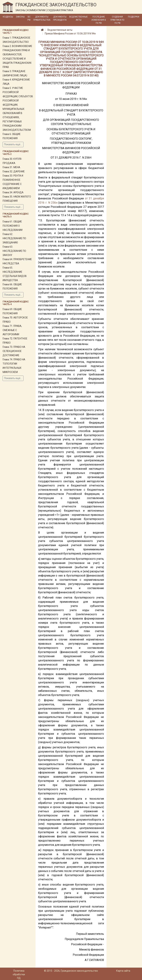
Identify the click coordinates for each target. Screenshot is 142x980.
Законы (20, 17)
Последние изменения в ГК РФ (99, 20)
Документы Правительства (42, 18)
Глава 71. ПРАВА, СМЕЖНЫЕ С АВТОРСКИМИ (12, 330)
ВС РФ (29, 18)
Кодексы (8, 17)
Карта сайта (123, 971)
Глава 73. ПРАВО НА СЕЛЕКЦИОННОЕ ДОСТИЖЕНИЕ (14, 351)
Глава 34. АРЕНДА (13, 192)
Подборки (134, 17)
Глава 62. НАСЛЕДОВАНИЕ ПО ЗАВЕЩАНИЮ (14, 238)
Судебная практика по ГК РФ (117, 20)
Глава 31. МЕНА (11, 167)
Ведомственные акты (78, 18)
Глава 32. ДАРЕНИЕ (14, 171)
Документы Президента (60, 18)
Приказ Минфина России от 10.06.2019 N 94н (70, 34)
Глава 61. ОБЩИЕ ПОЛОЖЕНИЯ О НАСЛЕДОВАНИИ (13, 226)
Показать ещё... (13, 144)
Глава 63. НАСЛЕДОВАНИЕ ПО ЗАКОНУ (14, 251)
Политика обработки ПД (19, 974)
